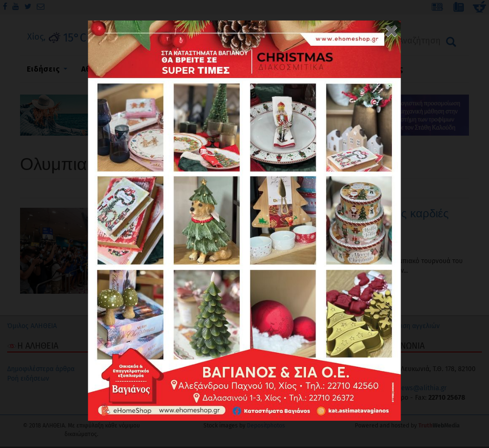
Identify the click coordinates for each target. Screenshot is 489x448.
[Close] (391, 28)
